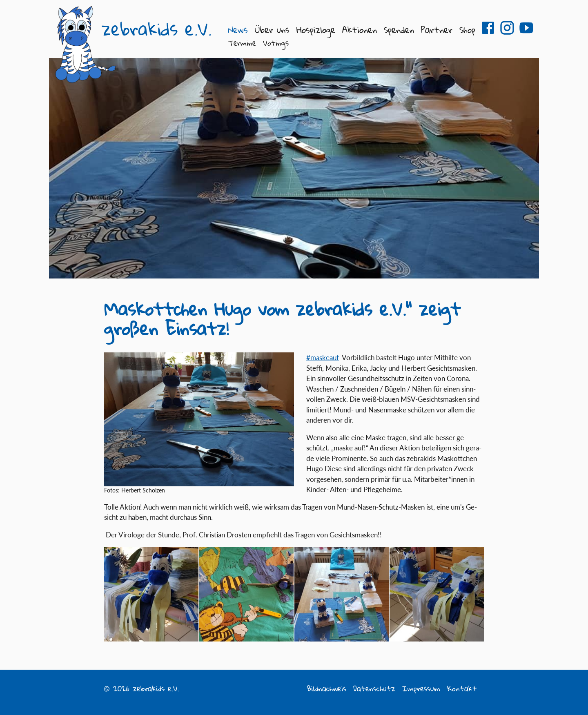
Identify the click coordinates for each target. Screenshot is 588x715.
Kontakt (462, 688)
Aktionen (360, 30)
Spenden (399, 30)
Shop (467, 30)
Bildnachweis (327, 688)
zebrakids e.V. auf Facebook (488, 28)
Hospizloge (316, 30)
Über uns (272, 30)
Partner (437, 30)
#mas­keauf (323, 357)
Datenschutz (374, 688)
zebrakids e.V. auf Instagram (507, 28)
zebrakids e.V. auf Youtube (526, 28)
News (238, 30)
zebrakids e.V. (157, 29)
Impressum (421, 688)
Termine (242, 43)
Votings (276, 43)
